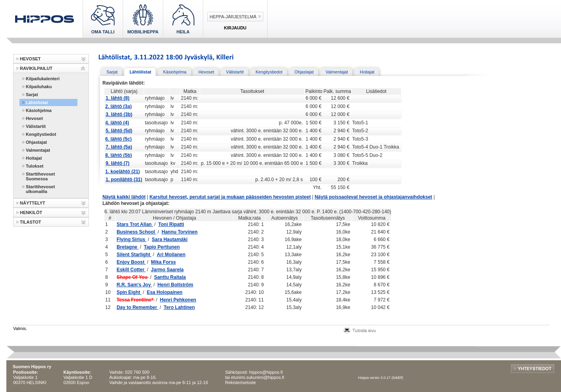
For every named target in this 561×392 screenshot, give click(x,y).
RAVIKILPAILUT (36, 68)
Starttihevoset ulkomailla (40, 189)
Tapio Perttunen (162, 247)
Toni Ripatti (171, 224)
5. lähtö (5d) (119, 131)
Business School (137, 232)
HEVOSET (30, 59)
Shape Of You (133, 277)
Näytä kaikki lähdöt (124, 197)
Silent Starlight (134, 255)
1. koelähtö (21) (122, 172)
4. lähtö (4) (117, 123)
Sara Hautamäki (170, 239)
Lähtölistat (37, 102)
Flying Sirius (132, 239)
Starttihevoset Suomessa (40, 176)
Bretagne (128, 247)
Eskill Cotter (131, 270)
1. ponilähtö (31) (124, 180)
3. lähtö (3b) (119, 114)
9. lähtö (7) (118, 163)
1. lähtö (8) (118, 98)
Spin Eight (129, 292)
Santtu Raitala (170, 277)
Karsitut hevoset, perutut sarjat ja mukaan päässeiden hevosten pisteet (230, 197)
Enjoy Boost (131, 262)
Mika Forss (163, 262)
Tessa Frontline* (136, 300)
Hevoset (34, 118)
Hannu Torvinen (179, 232)
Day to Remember (138, 307)
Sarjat (32, 95)
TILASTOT (31, 222)
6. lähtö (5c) (119, 139)
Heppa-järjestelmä (233, 17)
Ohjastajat (36, 142)
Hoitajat (34, 158)
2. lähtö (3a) (119, 106)
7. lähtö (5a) (119, 147)
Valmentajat (38, 150)
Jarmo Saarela (167, 270)
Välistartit (36, 126)
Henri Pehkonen (178, 300)
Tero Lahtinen (179, 307)
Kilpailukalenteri (43, 79)
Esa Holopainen (165, 292)
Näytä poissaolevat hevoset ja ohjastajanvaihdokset (373, 197)
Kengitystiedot (41, 134)
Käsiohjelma (39, 110)
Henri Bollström (175, 285)
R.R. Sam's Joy (135, 285)
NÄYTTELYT (33, 203)
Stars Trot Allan (135, 224)
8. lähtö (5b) (119, 155)
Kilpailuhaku (39, 87)
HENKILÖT (31, 212)
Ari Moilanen (171, 255)
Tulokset (35, 166)
